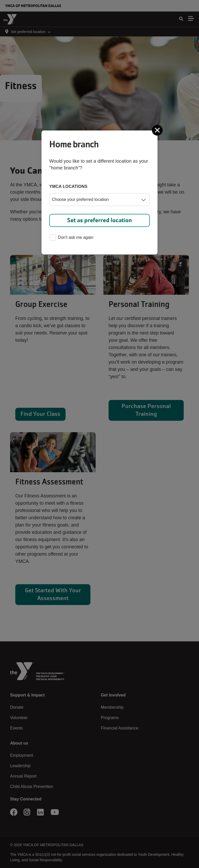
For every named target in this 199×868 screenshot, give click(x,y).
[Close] (158, 130)
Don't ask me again (72, 238)
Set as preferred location (99, 220)
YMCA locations (68, 186)
